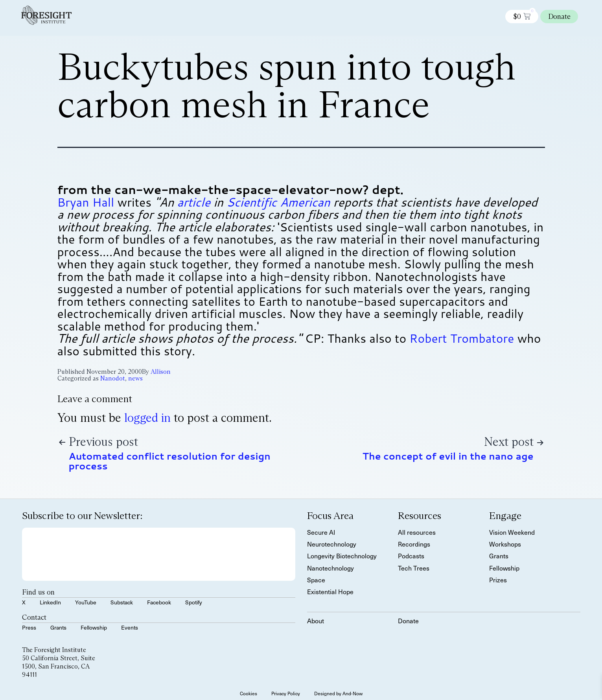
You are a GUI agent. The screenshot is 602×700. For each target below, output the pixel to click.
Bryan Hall (86, 202)
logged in (147, 418)
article (194, 202)
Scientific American (278, 202)
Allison (161, 372)
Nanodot (113, 378)
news (135, 378)
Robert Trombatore (462, 338)
